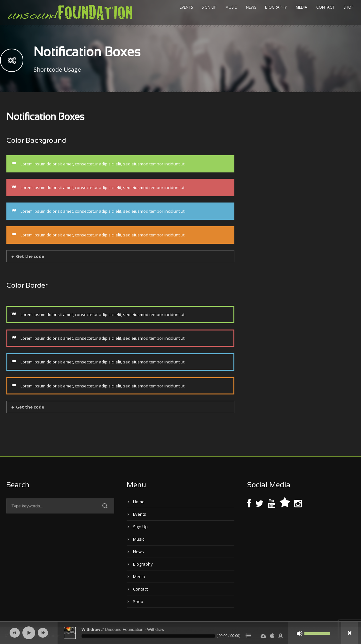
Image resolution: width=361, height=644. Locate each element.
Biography (276, 7)
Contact (325, 7)
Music (231, 7)
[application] (180, 633)
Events (186, 7)
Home (139, 502)
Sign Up (209, 7)
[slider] (148, 636)
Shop (349, 7)
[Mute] (300, 633)
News (251, 7)
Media (302, 7)
